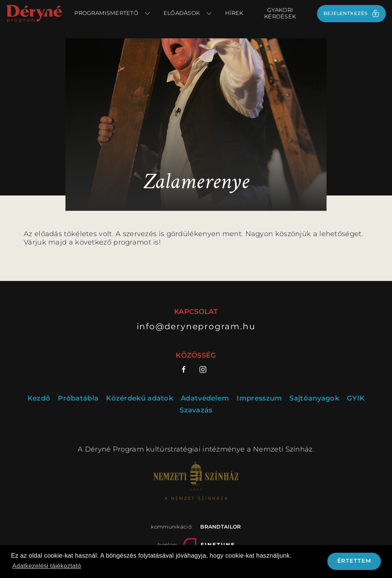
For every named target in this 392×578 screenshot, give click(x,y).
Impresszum (259, 398)
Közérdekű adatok (140, 398)
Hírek (234, 13)
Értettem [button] (354, 561)
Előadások (188, 13)
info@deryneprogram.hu (196, 326)
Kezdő (39, 398)
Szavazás (196, 410)
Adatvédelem (205, 398)
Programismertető (113, 13)
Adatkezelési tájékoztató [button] (47, 566)
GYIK (356, 398)
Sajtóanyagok (314, 398)
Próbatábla (78, 398)
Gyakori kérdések (280, 13)
